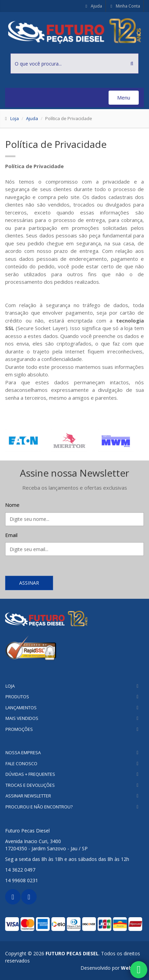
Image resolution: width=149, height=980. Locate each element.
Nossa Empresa (23, 752)
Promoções (19, 729)
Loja (15, 118)
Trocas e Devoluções (30, 785)
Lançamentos (21, 708)
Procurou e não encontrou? (39, 807)
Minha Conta (125, 6)
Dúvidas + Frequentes (30, 774)
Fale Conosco (21, 763)
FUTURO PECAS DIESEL (72, 953)
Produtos (17, 697)
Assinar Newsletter (28, 796)
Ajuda (93, 6)
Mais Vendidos (22, 718)
